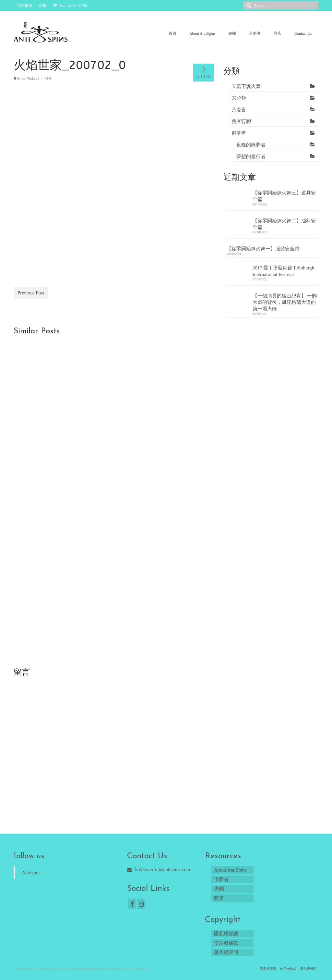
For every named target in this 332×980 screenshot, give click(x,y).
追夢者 (239, 133)
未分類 (239, 98)
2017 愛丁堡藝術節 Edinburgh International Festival (284, 271)
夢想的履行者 (251, 156)
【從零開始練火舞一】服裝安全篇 (263, 249)
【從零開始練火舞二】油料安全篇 (284, 224)
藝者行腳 (241, 121)
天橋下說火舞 (246, 86)
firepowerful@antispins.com (159, 869)
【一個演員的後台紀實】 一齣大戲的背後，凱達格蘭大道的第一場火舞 (285, 302)
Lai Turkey (30, 78)
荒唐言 (239, 110)
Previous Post (31, 293)
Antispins (31, 873)
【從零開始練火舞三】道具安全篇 (284, 196)
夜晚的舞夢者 (251, 145)
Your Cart (70, 5)
